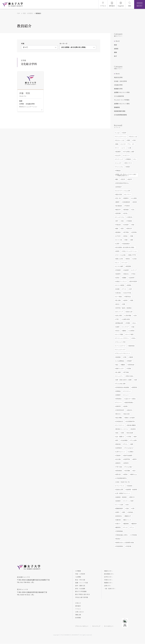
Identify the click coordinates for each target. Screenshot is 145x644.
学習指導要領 (119, 546)
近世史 (117, 278)
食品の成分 (127, 414)
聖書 (132, 236)
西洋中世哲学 (133, 281)
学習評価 (128, 546)
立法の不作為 (127, 293)
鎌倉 (117, 229)
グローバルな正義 (120, 255)
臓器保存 (134, 524)
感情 (132, 240)
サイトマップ (96, 626)
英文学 (123, 179)
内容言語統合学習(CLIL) (122, 183)
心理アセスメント (120, 452)
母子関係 (126, 232)
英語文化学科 (118, 77)
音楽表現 (130, 486)
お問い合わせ (80, 612)
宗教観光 (128, 159)
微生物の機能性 (131, 425)
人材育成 (132, 331)
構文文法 (118, 414)
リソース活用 (119, 505)
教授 (116, 45)
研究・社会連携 (80, 589)
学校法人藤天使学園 (82, 597)
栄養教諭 (118, 391)
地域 (117, 433)
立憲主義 (118, 293)
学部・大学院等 (28, 13)
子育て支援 (119, 467)
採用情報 (78, 618)
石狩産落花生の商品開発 (122, 387)
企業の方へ (108, 586)
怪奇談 (125, 236)
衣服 (133, 327)
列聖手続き (128, 297)
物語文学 (118, 210)
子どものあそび (129, 448)
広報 (125, 357)
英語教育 (118, 152)
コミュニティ (119, 376)
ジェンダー (119, 163)
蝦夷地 (129, 285)
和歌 (133, 225)
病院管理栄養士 (129, 403)
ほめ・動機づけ (120, 437)
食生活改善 (130, 433)
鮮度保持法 (119, 516)
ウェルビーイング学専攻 (122, 100)
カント (117, 263)
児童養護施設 (119, 531)
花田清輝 (118, 213)
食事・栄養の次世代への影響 (123, 380)
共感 (134, 140)
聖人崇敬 (118, 300)
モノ (135, 159)
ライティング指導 (128, 501)
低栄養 (125, 406)
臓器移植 (126, 524)
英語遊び (118, 539)
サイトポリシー (109, 626)
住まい (135, 323)
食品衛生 (133, 429)
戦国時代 (126, 198)
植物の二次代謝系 (130, 418)
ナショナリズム (120, 217)
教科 (135, 437)
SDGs (134, 338)
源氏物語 (126, 210)
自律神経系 (119, 448)
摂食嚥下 (130, 361)
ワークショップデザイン (122, 338)
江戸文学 (118, 236)
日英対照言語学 (120, 410)
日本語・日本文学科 (120, 81)
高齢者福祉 (131, 346)
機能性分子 (128, 516)
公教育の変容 (126, 319)
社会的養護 (124, 440)
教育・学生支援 (80, 580)
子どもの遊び (128, 467)
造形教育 (118, 501)
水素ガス (118, 524)
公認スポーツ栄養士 (130, 399)
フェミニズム (119, 167)
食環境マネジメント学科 (122, 92)
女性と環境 (119, 316)
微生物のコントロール (122, 429)
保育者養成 (119, 471)
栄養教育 (118, 395)
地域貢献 (118, 357)
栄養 (124, 304)
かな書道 (134, 198)
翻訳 (117, 179)
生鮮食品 (130, 512)
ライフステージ (120, 425)
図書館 (124, 278)
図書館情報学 (119, 508)
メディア (134, 270)
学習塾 (128, 323)
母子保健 (126, 372)
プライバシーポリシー (82, 626)
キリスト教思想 (120, 285)
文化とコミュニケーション (130, 251)
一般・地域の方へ (110, 589)
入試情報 (78, 577)
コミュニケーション (121, 137)
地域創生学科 (118, 89)
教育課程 (128, 266)
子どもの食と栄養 (120, 384)
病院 (124, 512)
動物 (117, 144)
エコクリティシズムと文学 (123, 191)
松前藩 (117, 289)
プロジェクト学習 (120, 342)
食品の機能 (119, 418)
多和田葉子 (119, 187)
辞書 (126, 240)
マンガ (125, 527)
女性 (135, 316)
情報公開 (78, 615)
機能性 (123, 365)
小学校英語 (134, 535)
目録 (127, 508)
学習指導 (118, 270)
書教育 (117, 202)
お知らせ (78, 603)
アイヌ (124, 289)
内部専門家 (127, 459)
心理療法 (131, 452)
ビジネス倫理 (119, 266)
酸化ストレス (127, 520)
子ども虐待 (133, 440)
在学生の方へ (108, 577)
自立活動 (118, 459)
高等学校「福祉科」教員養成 (123, 308)
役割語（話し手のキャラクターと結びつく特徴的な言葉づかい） (126, 175)
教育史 (128, 259)
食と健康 (118, 372)
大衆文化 (130, 217)
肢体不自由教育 (128, 456)
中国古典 (118, 225)
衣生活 (117, 331)
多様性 (117, 251)
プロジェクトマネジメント (123, 353)
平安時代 (127, 206)
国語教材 (118, 232)
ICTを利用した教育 (129, 152)
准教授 (116, 49)
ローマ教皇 (119, 297)
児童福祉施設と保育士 (122, 535)
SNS (127, 505)
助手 (116, 56)
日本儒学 (126, 225)
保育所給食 (131, 365)
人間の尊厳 (128, 316)
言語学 (124, 133)
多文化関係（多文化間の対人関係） (125, 247)
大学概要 (78, 571)
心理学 (117, 244)
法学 (130, 289)
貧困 (128, 140)
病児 (134, 471)
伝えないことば (120, 140)
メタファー (127, 155)
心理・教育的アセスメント (123, 493)
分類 (133, 508)
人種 (130, 148)
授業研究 (118, 463)
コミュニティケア (120, 350)
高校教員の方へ (109, 574)
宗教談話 (118, 171)
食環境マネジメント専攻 (122, 104)
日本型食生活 (119, 421)
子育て (117, 319)
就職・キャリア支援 (82, 583)
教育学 (135, 459)
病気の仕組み (130, 376)
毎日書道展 (119, 206)
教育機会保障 (119, 323)
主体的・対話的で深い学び (123, 482)
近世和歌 (134, 232)
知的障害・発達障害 (131, 490)
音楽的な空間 (119, 490)
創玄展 (135, 202)
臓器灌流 (118, 527)
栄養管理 (118, 406)
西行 (122, 229)
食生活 (117, 304)
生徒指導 (126, 270)
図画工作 (132, 497)
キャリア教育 (130, 334)
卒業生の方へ (108, 580)
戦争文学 (129, 229)
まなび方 (118, 155)
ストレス (126, 395)
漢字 (117, 221)
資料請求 (78, 606)
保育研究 (126, 463)
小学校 (129, 437)
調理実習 (134, 387)
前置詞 (128, 167)
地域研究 (118, 274)
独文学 (130, 179)
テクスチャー (127, 391)
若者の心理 (129, 312)
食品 (117, 365)
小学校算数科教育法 (121, 478)
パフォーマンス (120, 486)
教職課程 (117, 107)
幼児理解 (127, 471)
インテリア (125, 327)
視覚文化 (126, 274)
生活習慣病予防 (130, 421)
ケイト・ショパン (120, 148)
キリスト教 (119, 240)
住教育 (117, 327)
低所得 (125, 300)
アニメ (132, 527)
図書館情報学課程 (120, 111)
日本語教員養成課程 (120, 115)
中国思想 (129, 221)
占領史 (135, 259)
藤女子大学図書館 (81, 591)
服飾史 (124, 331)
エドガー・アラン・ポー (128, 144)
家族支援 (118, 444)
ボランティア (119, 312)
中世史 (133, 274)
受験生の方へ (108, 571)
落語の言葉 (119, 194)
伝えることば (133, 137)
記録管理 (132, 278)
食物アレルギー (120, 369)
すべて (118, 41)
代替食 (129, 369)
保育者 (125, 474)
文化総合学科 (118, 85)
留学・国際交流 (80, 586)
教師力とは (133, 474)
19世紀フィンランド (121, 281)
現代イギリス (128, 163)
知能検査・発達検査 (121, 497)
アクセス (78, 609)
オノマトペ (128, 194)
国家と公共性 (119, 259)
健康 (132, 444)
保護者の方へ (108, 583)
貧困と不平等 (132, 255)
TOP (18, 13)
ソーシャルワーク (120, 346)
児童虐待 (118, 456)
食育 (136, 380)
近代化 (125, 213)
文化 (133, 210)
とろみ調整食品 (120, 361)
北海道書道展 (126, 202)
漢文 (122, 221)
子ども (125, 444)
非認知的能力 (126, 244)
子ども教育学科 (119, 96)
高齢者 (131, 357)
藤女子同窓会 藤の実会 (83, 594)
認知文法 (130, 410)
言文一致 (118, 198)
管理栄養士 (119, 399)
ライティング (119, 159)
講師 (116, 52)
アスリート (119, 403)
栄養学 (117, 512)
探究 (117, 440)
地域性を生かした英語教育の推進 (125, 543)
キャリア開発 (119, 334)
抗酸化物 (118, 520)
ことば (117, 133)
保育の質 (118, 474)
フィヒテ (125, 263)
